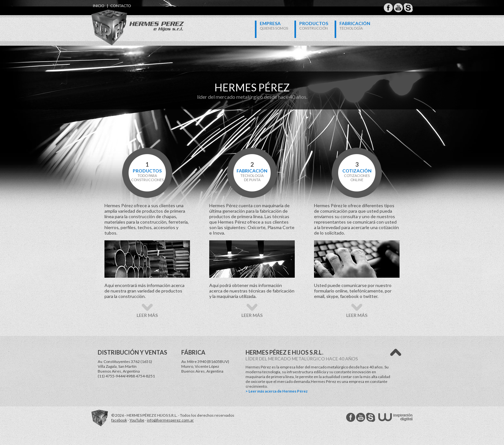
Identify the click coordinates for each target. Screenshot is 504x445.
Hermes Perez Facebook (388, 8)
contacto (121, 6)
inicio (99, 6)
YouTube (137, 420)
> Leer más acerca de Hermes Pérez (277, 391)
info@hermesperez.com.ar (170, 420)
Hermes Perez (127, 21)
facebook (119, 420)
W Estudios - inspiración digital (396, 417)
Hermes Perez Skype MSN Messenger (408, 8)
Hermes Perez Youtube (398, 8)
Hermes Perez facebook (351, 417)
